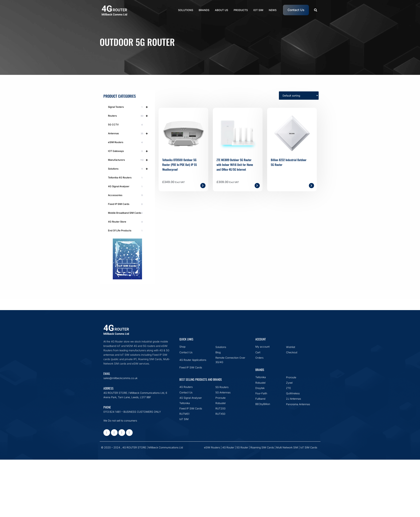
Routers (130, 116)
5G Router (242, 447)
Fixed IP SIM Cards (126, 204)
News (273, 10)
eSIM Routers (126, 142)
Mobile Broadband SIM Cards (126, 213)
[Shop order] (299, 96)
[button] (316, 10)
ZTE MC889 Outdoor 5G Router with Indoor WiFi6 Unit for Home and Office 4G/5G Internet (235, 165)
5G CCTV (126, 125)
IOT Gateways (130, 151)
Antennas (130, 133)
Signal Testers (130, 107)
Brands (204, 10)
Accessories (126, 195)
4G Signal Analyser (126, 186)
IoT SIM (258, 10)
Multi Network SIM (287, 447)
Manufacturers (130, 160)
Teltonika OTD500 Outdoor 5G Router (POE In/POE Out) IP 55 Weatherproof (180, 165)
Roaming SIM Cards (262, 447)
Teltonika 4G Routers (126, 178)
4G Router (228, 447)
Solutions (186, 10)
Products (241, 10)
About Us (221, 10)
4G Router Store (126, 222)
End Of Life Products (126, 231)
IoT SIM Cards (309, 447)
